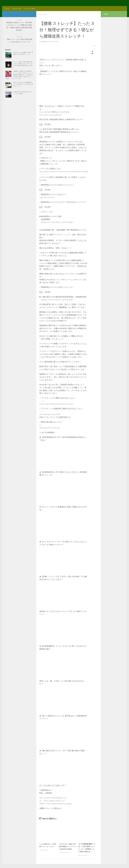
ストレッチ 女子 (29, 9)
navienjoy (44, 41)
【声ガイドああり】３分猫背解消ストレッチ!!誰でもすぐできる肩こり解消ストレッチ (23, 84)
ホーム (7, 9)
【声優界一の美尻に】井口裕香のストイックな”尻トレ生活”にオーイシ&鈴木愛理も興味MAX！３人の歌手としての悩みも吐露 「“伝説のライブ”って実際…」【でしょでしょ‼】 (19, 75)
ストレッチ (17, 9)
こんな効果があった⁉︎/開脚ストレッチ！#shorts (48, 846)
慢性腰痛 (48, 124)
